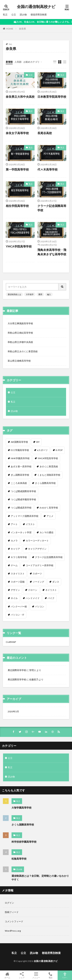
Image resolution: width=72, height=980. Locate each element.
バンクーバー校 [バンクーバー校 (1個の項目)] (19, 606)
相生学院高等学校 (17, 206)
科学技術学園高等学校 (24, 842)
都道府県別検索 (39, 15)
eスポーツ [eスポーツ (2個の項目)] (42, 450)
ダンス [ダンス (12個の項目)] (56, 582)
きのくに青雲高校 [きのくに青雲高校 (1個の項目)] (49, 466)
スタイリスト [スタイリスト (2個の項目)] (18, 574)
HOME (10, 29)
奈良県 (22, 29)
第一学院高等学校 (17, 169)
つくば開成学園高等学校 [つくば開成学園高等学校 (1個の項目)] (23, 499)
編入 (49, 294)
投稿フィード (12, 912)
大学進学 (30, 294)
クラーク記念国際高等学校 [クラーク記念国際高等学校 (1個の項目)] (49, 557)
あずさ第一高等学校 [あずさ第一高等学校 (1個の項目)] (21, 466)
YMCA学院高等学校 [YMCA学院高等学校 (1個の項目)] (48, 458)
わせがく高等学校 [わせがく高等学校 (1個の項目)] (49, 508)
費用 (40, 294)
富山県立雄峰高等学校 (19, 361)
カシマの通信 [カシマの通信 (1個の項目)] (46, 532)
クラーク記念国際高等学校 (52, 208)
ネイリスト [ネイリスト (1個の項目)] (51, 590)
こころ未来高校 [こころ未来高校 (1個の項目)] (19, 483)
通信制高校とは (14, 294)
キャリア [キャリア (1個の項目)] (15, 549)
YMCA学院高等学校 (19, 246)
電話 (50, 975)
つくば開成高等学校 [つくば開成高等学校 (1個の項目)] (21, 508)
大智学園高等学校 (22, 808)
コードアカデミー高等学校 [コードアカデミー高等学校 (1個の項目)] (40, 565)
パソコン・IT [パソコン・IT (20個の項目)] (17, 615)
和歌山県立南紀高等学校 (20, 333)
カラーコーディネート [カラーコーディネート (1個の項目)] (37, 541)
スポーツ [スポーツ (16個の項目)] (37, 574)
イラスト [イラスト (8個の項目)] (30, 524)
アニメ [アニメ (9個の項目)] (50, 516)
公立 (14, 15)
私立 (5, 15)
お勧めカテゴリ (31, 62)
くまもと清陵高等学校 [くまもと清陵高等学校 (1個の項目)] (49, 475)
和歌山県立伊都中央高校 (20, 342)
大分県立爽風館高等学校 (20, 323)
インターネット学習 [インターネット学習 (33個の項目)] (21, 532)
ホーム (7, 975)
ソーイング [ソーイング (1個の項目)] (38, 582)
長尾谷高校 (45, 133)
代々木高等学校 (48, 169)
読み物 (23, 15)
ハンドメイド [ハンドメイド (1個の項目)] (33, 598)
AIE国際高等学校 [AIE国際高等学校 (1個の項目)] (19, 442)
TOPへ (65, 975)
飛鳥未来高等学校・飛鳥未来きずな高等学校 (52, 252)
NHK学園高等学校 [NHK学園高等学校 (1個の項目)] (20, 458)
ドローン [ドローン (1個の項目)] (33, 590)
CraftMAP (11, 642)
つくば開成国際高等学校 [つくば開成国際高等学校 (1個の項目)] (23, 491)
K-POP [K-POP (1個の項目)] (59, 450)
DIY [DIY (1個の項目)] (38, 442)
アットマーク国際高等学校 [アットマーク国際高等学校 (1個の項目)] (25, 516)
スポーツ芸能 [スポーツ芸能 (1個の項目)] (18, 582)
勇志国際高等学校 (17, 670)
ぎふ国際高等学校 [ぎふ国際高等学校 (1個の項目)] (20, 475)
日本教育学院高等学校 (52, 97)
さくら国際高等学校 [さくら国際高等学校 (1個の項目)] (45, 483)
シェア (22, 975)
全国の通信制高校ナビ (36, 7)
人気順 (18, 62)
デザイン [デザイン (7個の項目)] (15, 590)
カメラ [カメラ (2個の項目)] (14, 541)
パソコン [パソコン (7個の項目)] (40, 606)
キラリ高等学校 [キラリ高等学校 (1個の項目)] (19, 557)
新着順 (9, 62)
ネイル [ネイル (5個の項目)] (14, 598)
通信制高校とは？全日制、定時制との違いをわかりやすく (40, 878)
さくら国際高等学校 (23, 825)
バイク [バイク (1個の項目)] (51, 598)
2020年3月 (13, 711)
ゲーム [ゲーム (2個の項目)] (14, 565)
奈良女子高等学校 (17, 133)
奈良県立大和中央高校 (20, 97)
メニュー (36, 975)
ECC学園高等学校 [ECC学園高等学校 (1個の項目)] (20, 450)
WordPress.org (13, 931)
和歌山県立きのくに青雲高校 (23, 351)
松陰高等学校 (19, 859)
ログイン (9, 903)
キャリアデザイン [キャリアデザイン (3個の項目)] (37, 549)
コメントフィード (14, 921)
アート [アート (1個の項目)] (14, 524)
